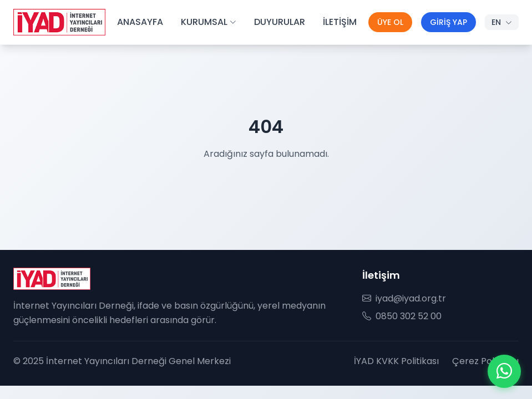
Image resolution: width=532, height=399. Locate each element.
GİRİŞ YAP (449, 22)
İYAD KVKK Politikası (396, 361)
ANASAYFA (140, 22)
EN (502, 22)
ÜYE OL (390, 22)
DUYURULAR (280, 22)
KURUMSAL (209, 22)
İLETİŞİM (340, 22)
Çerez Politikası (485, 361)
